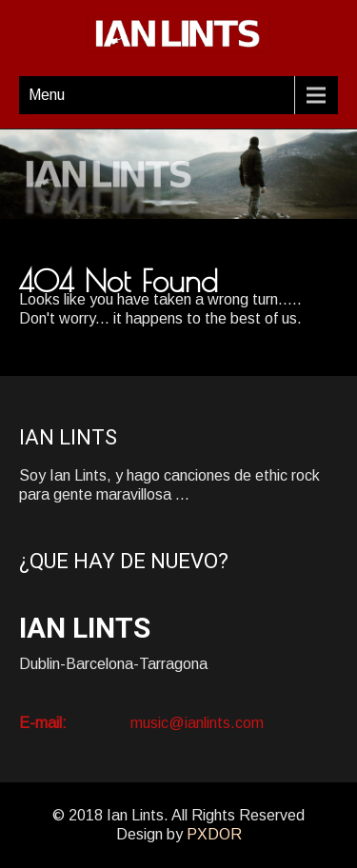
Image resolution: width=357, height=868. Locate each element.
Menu (47, 95)
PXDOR (214, 834)
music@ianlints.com (197, 723)
